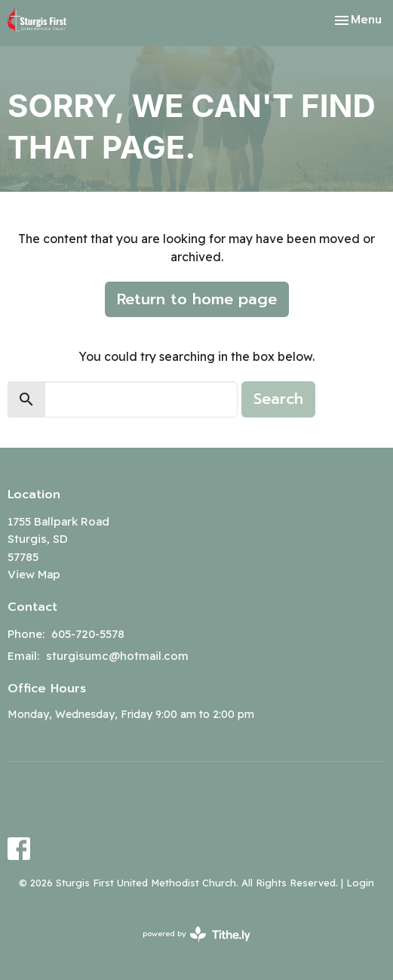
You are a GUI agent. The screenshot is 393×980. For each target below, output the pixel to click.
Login (360, 883)
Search (278, 399)
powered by (196, 934)
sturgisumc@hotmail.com (117, 656)
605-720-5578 (88, 634)
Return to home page (197, 299)
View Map (34, 574)
